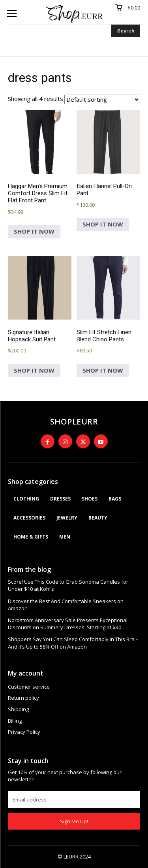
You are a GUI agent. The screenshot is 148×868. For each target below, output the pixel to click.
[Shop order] (102, 99)
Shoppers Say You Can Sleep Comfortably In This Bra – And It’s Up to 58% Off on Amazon (73, 643)
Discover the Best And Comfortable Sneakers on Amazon (66, 605)
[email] (74, 799)
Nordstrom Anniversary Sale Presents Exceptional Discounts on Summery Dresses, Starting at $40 (68, 624)
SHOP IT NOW (34, 231)
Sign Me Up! (74, 821)
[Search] (126, 31)
